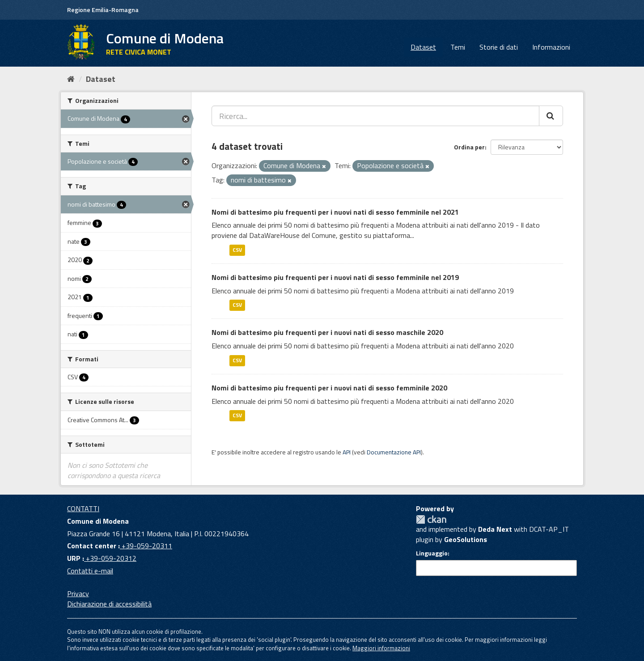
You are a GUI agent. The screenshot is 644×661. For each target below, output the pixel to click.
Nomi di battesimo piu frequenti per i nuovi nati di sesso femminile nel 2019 (335, 277)
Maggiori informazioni (381, 648)
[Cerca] (551, 116)
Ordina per (469, 147)
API (347, 452)
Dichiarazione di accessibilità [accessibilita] (109, 604)
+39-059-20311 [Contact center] (146, 546)
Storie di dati (499, 47)
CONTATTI (83, 508)
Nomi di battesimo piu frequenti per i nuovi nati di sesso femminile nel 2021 (335, 212)
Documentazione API (394, 452)
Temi (458, 47)
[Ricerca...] (375, 116)
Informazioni (551, 47)
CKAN (431, 519)
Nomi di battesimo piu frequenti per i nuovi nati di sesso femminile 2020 (329, 388)
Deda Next (495, 529)
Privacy (78, 593)
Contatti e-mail (90, 571)
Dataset (423, 47)
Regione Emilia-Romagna (103, 10)
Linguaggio (432, 553)
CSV (237, 250)
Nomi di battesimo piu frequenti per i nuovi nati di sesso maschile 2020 (327, 332)
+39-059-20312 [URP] (110, 558)
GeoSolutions (466, 539)
